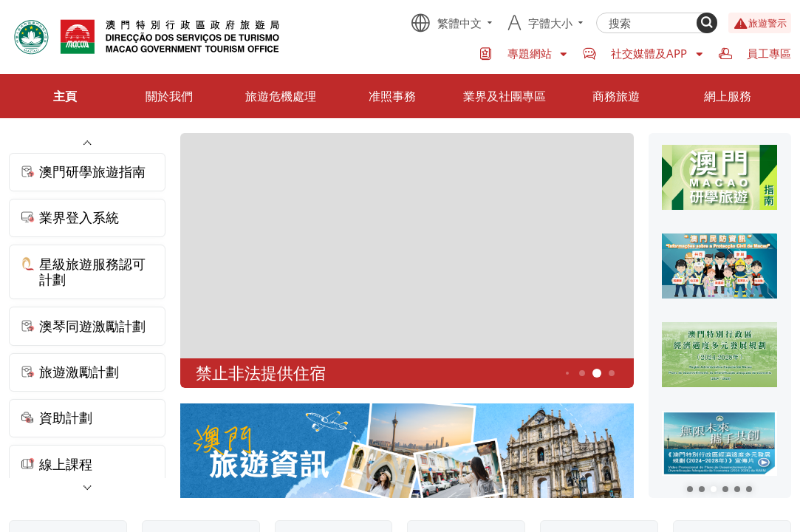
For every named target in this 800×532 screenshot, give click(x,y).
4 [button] (582, 374)
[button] (690, 489)
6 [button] (611, 374)
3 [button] (567, 374)
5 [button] (596, 374)
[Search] (707, 23)
